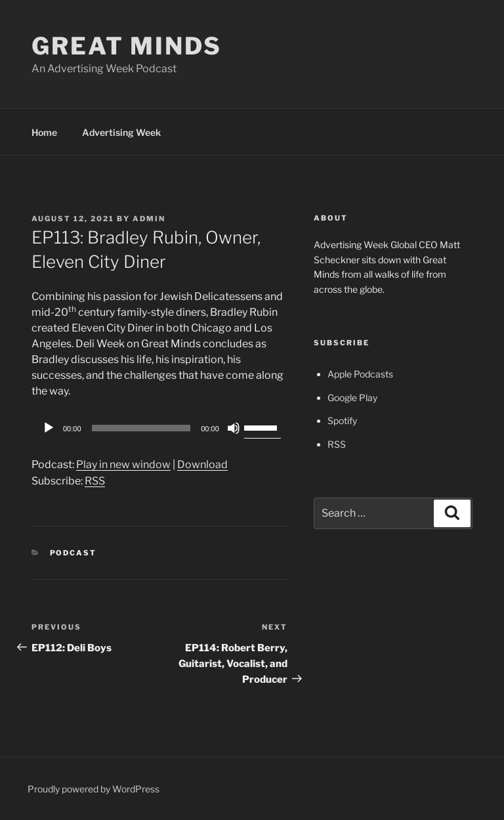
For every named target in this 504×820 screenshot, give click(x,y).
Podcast (73, 553)
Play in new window (123, 464)
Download (202, 464)
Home (44, 132)
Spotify (342, 421)
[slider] (141, 428)
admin (149, 219)
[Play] (49, 428)
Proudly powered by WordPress (94, 789)
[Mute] (234, 428)
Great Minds (127, 46)
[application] (159, 428)
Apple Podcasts (360, 374)
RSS (95, 481)
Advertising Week (121, 132)
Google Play (352, 398)
